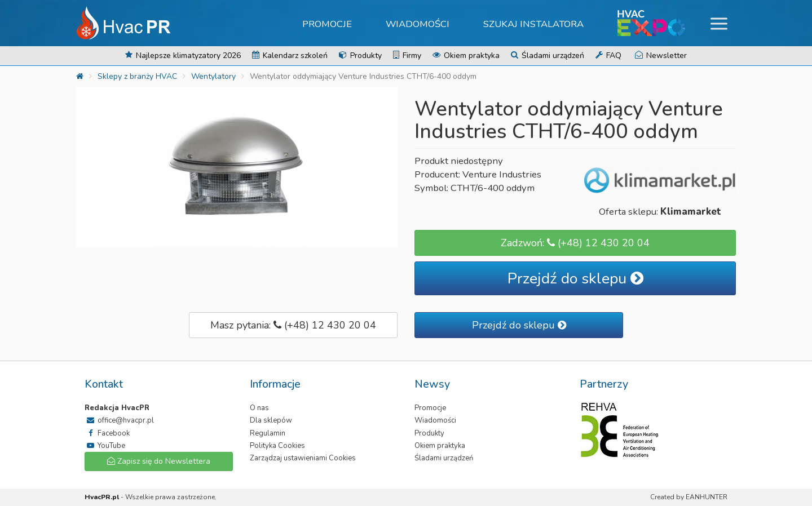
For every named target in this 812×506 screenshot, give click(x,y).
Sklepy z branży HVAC (137, 76)
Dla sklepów (271, 420)
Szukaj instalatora (533, 24)
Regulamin (268, 433)
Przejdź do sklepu (575, 279)
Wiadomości (418, 24)
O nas (259, 408)
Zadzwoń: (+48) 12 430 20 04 (575, 243)
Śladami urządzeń (548, 56)
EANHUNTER (707, 497)
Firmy (407, 56)
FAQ (608, 56)
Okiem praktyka (466, 56)
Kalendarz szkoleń (290, 56)
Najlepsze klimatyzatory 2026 (183, 56)
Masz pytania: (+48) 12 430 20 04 (293, 325)
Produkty (360, 56)
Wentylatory (213, 76)
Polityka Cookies (277, 446)
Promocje (327, 24)
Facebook (107, 433)
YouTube (105, 446)
